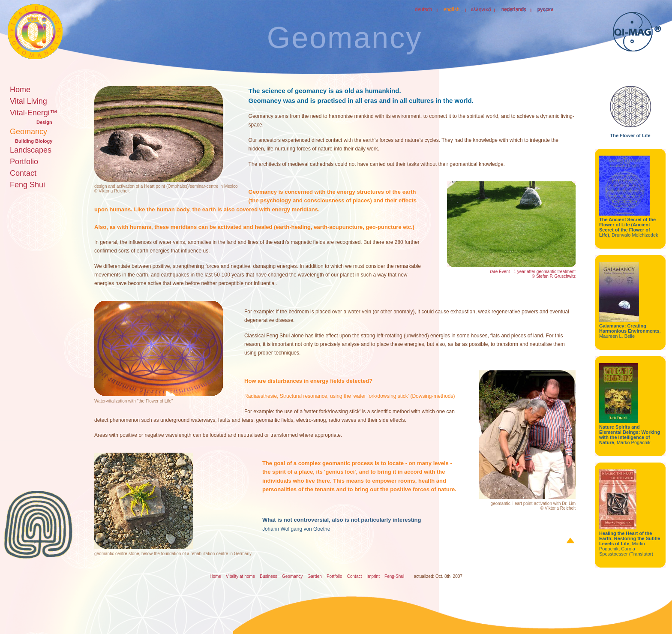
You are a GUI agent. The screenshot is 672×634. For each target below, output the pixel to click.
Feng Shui (27, 185)
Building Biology (34, 141)
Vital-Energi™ (34, 113)
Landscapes (31, 150)
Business (268, 576)
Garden (314, 576)
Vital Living (28, 101)
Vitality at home (240, 576)
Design (44, 122)
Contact (23, 173)
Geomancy (28, 132)
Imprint (373, 576)
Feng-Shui (394, 576)
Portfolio (24, 162)
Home (20, 90)
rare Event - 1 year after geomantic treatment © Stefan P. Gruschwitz (533, 274)
